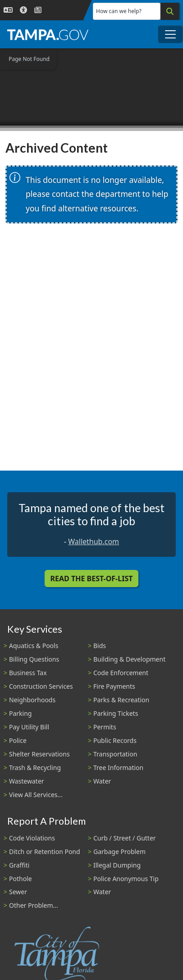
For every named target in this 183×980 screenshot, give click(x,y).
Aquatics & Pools (34, 646)
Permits (105, 727)
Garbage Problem (119, 852)
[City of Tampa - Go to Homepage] (48, 34)
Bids (100, 646)
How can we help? (119, 11)
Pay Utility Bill (29, 727)
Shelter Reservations (39, 754)
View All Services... (36, 795)
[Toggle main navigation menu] (170, 34)
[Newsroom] (38, 10)
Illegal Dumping (117, 865)
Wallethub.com (94, 541)
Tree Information (118, 768)
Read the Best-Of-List (92, 579)
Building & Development (129, 659)
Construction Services (41, 686)
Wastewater (27, 781)
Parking (20, 713)
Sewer (18, 892)
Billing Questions (34, 659)
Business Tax (28, 673)
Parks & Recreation (121, 700)
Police (18, 740)
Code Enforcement (121, 673)
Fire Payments (114, 686)
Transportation (115, 754)
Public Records (115, 740)
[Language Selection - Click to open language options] (8, 10)
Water (102, 781)
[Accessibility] (23, 10)
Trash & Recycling (35, 768)
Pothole (21, 879)
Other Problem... (34, 905)
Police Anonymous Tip (126, 879)
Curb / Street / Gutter (125, 838)
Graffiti (19, 865)
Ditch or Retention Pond (45, 852)
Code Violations (32, 838)
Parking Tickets (116, 713)
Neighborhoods (32, 700)
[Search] (170, 11)
